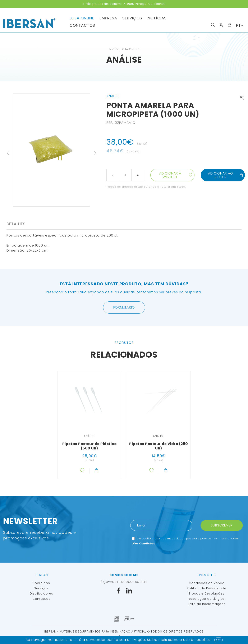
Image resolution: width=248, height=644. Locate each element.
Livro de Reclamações (207, 604)
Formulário (124, 307)
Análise (124, 60)
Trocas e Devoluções (207, 593)
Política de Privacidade (207, 588)
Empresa (108, 18)
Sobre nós (41, 583)
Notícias (157, 18)
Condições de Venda (207, 583)
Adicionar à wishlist (170, 175)
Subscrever (222, 525)
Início (113, 49)
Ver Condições (144, 543)
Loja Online (82, 18)
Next (95, 153)
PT (238, 25)
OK (219, 640)
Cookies (204, 640)
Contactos (82, 25)
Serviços (132, 18)
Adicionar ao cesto (226, 175)
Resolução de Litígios (207, 599)
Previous (8, 153)
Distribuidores (41, 593)
